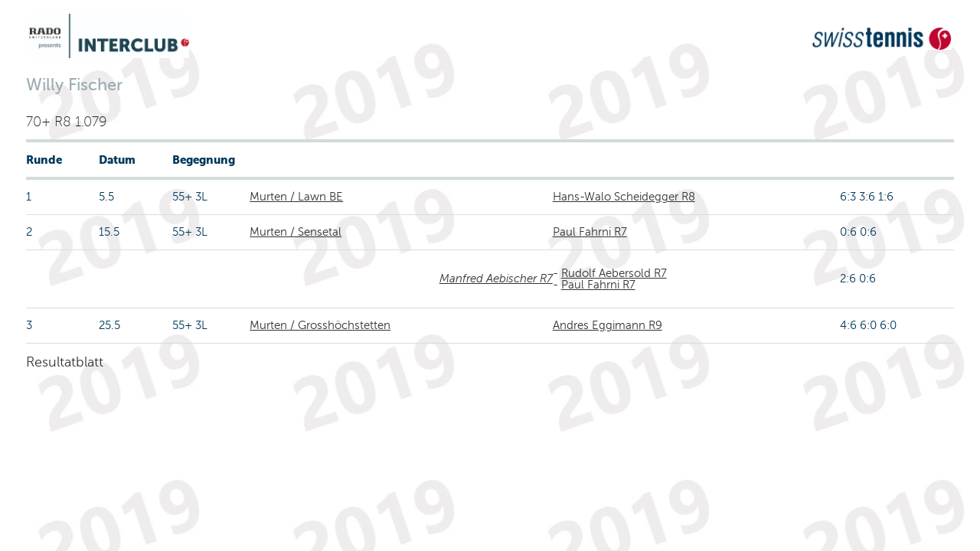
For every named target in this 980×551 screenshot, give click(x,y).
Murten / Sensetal (296, 232)
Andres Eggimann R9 (608, 325)
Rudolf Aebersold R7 (614, 273)
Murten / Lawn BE (296, 197)
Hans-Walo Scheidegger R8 (624, 197)
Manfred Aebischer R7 (496, 279)
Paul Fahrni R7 (590, 232)
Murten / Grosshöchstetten (320, 325)
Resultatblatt (65, 362)
